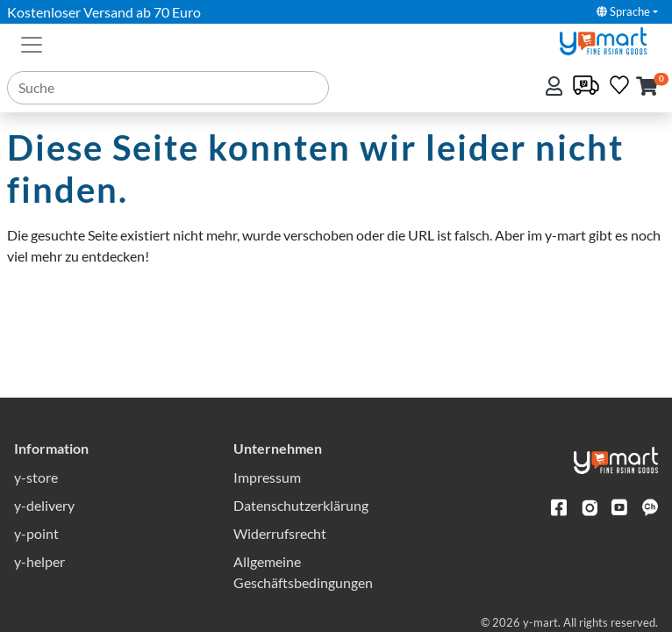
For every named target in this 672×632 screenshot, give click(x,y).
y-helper (39, 561)
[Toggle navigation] (32, 43)
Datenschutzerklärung (301, 505)
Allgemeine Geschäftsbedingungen (303, 572)
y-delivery (44, 505)
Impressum (267, 477)
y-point (36, 533)
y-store (36, 477)
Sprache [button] (623, 11)
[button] (647, 87)
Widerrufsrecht (280, 533)
